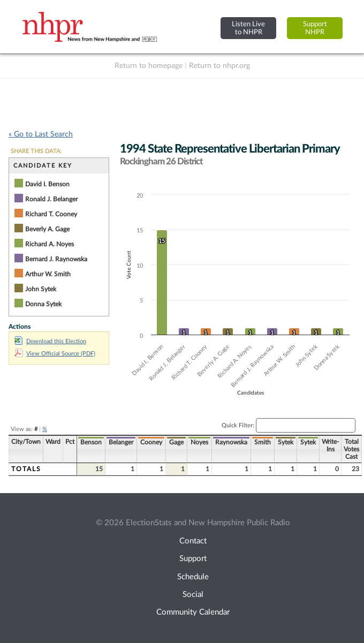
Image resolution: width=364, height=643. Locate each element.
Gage (176, 442)
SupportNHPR (315, 28)
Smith (263, 442)
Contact (193, 541)
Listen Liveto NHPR (248, 28)
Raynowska (231, 442)
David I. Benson (47, 184)
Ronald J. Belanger (51, 199)
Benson (91, 442)
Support (193, 559)
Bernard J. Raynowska (56, 259)
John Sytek (41, 289)
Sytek (286, 442)
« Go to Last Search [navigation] (41, 134)
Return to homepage (149, 66)
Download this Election (50, 341)
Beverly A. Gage (47, 229)
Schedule (193, 577)
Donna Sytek (43, 304)
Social (193, 595)
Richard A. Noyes (50, 244)
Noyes (199, 442)
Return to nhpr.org (219, 66)
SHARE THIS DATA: (36, 151)
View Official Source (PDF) (55, 354)
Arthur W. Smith (48, 274)
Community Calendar (193, 612)
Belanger (121, 442)
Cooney (151, 442)
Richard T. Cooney (51, 214)
